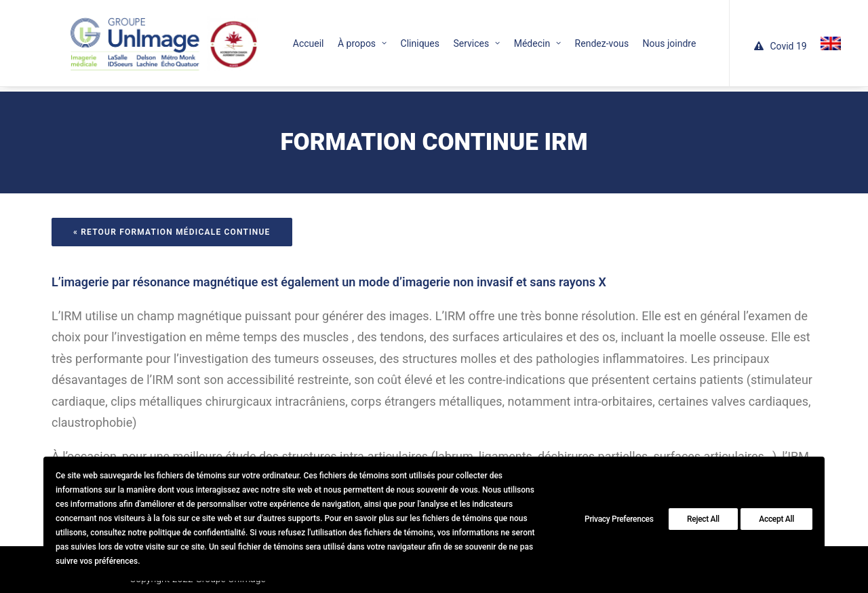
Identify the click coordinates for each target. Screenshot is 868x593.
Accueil (282, 37)
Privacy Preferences (619, 519)
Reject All (703, 519)
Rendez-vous (576, 37)
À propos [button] (336, 37)
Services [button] (450, 37)
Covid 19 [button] (770, 40)
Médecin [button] (511, 37)
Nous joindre (643, 37)
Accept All (776, 519)
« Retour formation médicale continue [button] (172, 216)
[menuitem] (282, 37)
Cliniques (394, 37)
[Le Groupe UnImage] (146, 37)
